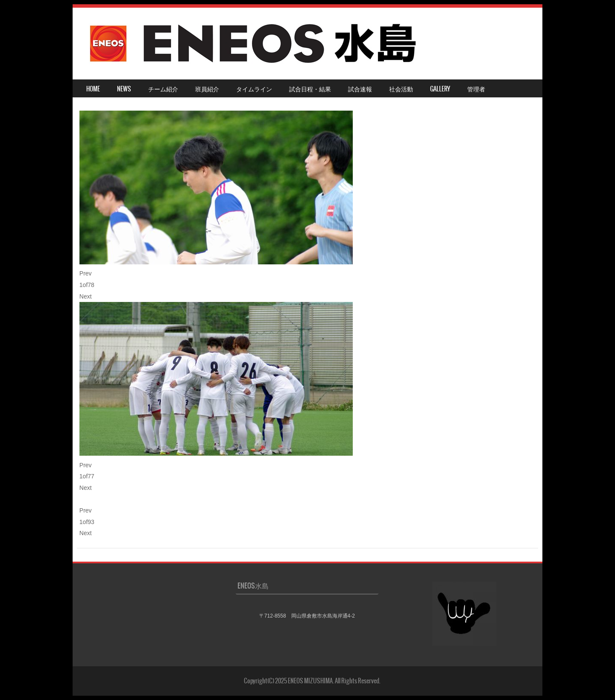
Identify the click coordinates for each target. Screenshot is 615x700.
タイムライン (254, 89)
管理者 (476, 89)
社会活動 (401, 89)
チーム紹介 (163, 89)
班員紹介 (207, 89)
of (87, 285)
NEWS (124, 89)
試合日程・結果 (310, 89)
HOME (93, 89)
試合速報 (360, 89)
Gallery (440, 89)
